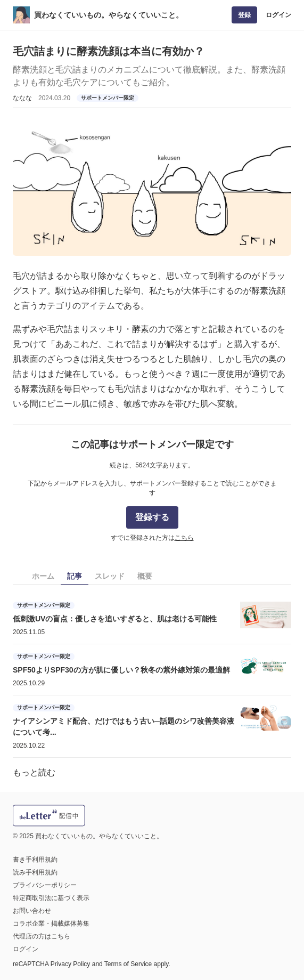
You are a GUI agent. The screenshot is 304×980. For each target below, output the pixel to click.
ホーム (43, 576)
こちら (184, 538)
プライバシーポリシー (45, 885)
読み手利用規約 (35, 872)
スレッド (110, 576)
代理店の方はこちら (42, 936)
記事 (75, 576)
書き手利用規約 (35, 860)
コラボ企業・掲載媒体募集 (51, 924)
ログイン (278, 15)
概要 (145, 576)
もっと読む (34, 772)
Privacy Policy (71, 964)
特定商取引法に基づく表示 (51, 898)
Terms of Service (128, 964)
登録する (152, 517)
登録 (244, 15)
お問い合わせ (32, 911)
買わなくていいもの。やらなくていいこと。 (109, 15)
